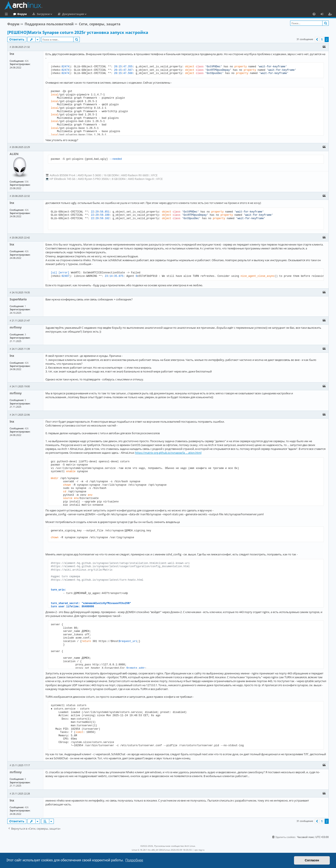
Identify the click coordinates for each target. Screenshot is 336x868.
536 (27, 182)
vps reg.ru (199, 850)
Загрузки (61, 14)
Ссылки (7, 15)
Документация (91, 14)
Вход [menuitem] (323, 15)
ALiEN (14, 154)
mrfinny (16, 327)
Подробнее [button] (134, 860)
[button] (317, 39)
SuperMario (18, 299)
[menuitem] (314, 14)
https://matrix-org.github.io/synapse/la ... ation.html (168, 453)
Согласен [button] (312, 860)
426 (27, 61)
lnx (12, 54)
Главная (19, 14)
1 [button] (322, 39)
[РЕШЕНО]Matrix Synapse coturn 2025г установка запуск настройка (78, 32)
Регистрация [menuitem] (331, 15)
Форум (40, 14)
